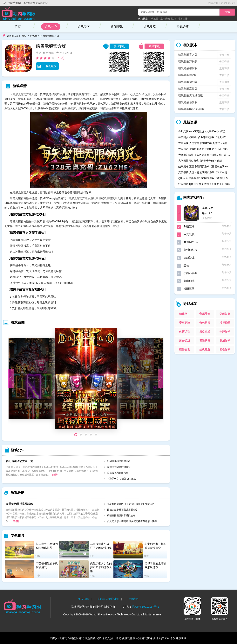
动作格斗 (185, 314)
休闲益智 (225, 314)
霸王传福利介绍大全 (118, 473)
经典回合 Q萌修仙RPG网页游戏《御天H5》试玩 (205, 137)
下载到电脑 (47, 66)
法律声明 (133, 599)
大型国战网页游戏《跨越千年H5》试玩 (200, 161)
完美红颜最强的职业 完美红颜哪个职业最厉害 (131, 504)
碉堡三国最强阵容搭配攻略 (121, 516)
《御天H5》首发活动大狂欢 (122, 479)
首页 (18, 27)
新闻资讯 (117, 27)
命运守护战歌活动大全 (119, 467)
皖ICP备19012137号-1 (146, 607)
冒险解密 (205, 341)
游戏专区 (84, 27)
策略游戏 (205, 332)
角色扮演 (35, 36)
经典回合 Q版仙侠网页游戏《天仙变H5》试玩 (204, 184)
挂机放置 (205, 350)
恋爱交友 (185, 350)
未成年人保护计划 (108, 599)
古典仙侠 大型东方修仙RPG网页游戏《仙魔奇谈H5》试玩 (205, 143)
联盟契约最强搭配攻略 (19, 504)
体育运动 (185, 332)
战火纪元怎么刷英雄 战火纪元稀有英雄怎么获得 (132, 521)
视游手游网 (14, 3)
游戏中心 (51, 27)
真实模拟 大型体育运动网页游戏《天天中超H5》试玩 (205, 172)
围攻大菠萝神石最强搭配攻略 (122, 510)
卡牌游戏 (225, 332)
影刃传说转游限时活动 (119, 461)
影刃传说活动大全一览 (19, 461)
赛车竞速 (185, 323)
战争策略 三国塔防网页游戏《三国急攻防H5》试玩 (205, 166)
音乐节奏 (205, 314)
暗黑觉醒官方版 (51, 36)
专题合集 (183, 27)
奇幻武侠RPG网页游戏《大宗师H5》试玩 (202, 132)
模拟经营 (225, 323)
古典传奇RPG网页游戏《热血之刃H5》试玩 (203, 149)
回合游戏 (225, 350)
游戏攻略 (150, 27)
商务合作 (83, 599)
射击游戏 (185, 341)
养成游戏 (225, 341)
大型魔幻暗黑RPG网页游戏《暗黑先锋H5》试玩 (205, 155)
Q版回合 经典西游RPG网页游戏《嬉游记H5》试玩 (205, 178)
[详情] (55, 475)
